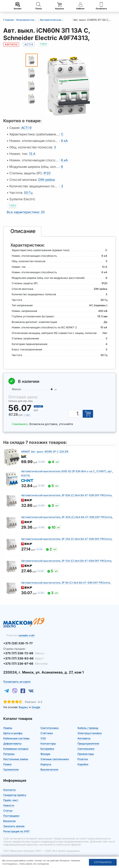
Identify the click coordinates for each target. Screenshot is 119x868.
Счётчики (47, 732)
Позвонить (101, 6)
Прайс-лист (11, 800)
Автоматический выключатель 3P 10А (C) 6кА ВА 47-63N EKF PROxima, (67, 561)
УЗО (43, 738)
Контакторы (48, 743)
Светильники (86, 748)
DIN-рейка (47, 180)
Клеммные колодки (16, 748)
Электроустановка (90, 732)
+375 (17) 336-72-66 (23, 653)
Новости (9, 805)
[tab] (22, 231)
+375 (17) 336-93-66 (22, 658)
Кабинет (80, 6)
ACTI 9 (26, 128)
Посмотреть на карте (17, 681)
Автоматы (84, 738)
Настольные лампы (16, 758)
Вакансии (9, 820)
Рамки (7, 764)
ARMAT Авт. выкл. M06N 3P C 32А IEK (45, 452)
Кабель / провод (88, 727)
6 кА (64, 141)
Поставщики (11, 815)
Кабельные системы (16, 738)
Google (36, 707)
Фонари (45, 753)
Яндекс (23, 707)
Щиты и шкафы (13, 732)
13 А (32, 154)
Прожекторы (86, 753)
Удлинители (11, 769)
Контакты (9, 789)
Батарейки (47, 748)
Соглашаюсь (103, 862)
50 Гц (28, 193)
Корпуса (46, 764)
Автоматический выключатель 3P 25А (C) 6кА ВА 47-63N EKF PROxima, (67, 539)
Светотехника (50, 727)
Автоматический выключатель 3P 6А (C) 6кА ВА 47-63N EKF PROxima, (66, 583)
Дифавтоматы (12, 743)
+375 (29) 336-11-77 (17, 643)
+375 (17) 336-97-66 (24, 663)
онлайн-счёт (27, 635)
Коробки (83, 764)
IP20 (47, 173)
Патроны (9, 753)
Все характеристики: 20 (26, 212)
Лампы (8, 727)
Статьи (8, 810)
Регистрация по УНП (16, 831)
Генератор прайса (15, 794)
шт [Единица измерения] (81, 415)
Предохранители (88, 743)
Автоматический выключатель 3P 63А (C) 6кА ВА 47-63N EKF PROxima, (67, 495)
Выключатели (49, 769)
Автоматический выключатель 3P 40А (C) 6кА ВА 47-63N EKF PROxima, (67, 517)
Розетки (83, 758)
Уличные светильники (55, 758)
